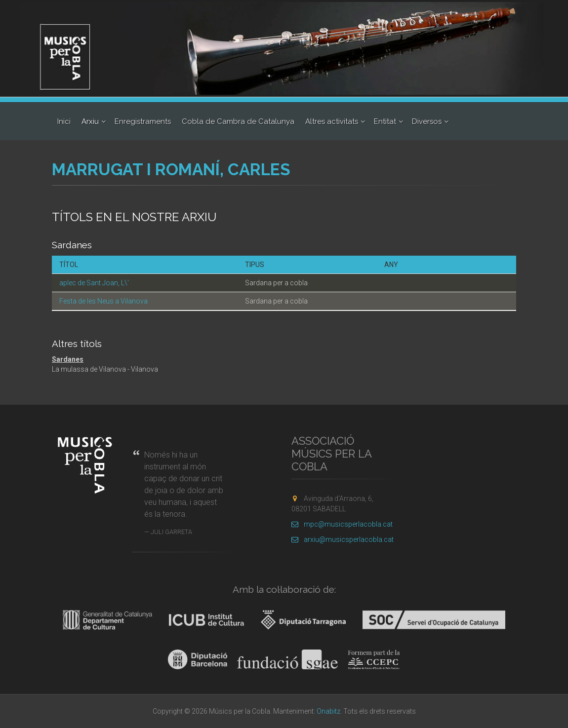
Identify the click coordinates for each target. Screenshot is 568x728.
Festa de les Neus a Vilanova (103, 301)
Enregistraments (143, 121)
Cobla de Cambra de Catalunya (238, 121)
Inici (64, 121)
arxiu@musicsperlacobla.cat (343, 539)
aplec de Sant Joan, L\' (94, 283)
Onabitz (328, 711)
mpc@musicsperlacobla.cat (342, 524)
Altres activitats (332, 121)
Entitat (385, 121)
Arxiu (90, 121)
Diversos (427, 121)
